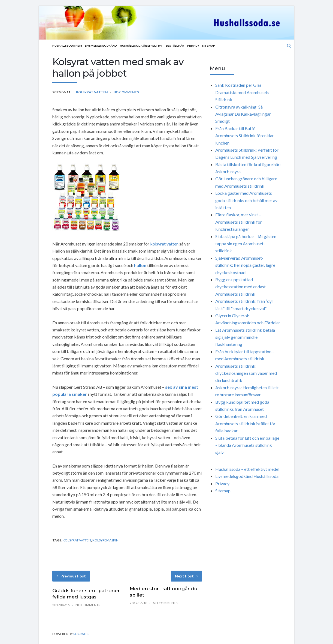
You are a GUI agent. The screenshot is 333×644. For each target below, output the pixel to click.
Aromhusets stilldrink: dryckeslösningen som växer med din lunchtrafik (246, 373)
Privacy (193, 46)
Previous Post (71, 576)
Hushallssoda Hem (67, 46)
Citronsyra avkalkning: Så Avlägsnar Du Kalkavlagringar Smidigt (243, 114)
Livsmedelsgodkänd (101, 46)
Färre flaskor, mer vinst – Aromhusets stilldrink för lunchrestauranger (239, 222)
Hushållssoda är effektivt (141, 46)
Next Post (186, 576)
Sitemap (209, 46)
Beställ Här (175, 46)
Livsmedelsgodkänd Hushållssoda (247, 476)
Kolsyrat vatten (92, 92)
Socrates (81, 634)
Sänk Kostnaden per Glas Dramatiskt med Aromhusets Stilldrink (242, 92)
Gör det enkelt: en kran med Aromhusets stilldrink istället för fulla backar (245, 423)
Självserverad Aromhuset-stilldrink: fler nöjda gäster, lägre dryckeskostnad (245, 265)
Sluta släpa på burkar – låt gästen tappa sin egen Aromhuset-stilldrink (246, 244)
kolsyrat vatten (164, 244)
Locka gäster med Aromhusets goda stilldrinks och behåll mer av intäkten (246, 200)
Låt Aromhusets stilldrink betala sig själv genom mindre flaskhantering (245, 337)
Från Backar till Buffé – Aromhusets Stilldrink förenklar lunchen (245, 136)
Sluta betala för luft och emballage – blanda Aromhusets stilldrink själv (247, 445)
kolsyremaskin (105, 540)
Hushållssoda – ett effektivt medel (247, 469)
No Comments (126, 92)
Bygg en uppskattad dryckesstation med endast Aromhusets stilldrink (240, 287)
